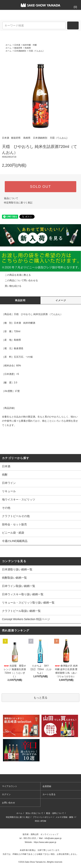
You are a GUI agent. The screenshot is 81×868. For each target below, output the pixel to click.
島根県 (28, 48)
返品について (11, 198)
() (73, 7)
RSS (37, 821)
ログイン (6, 794)
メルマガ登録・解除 (64, 817)
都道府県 (18, 48)
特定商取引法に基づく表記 (18, 203)
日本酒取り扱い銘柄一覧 (17, 569)
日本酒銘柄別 (20, 51)
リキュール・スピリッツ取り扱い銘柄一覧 (28, 603)
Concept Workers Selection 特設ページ (26, 619)
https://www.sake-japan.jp (45, 842)
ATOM (43, 821)
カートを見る (49, 794)
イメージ (61, 300)
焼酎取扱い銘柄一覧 (14, 578)
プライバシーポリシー (43, 817)
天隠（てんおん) (36, 51)
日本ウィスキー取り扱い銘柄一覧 (23, 594)
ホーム (8, 45)
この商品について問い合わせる (19, 280)
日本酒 (17, 45)
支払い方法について (34, 813)
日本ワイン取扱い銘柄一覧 (19, 586)
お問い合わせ (8, 803)
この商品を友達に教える (15, 275)
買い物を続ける (11, 286)
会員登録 (47, 786)
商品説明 (20, 300)
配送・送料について (55, 813)
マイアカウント (10, 786)
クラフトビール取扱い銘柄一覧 (21, 611)
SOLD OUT (40, 187)
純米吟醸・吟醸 (30, 45)
